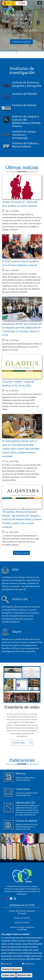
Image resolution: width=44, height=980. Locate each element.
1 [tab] (17, 52)
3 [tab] (24, 52)
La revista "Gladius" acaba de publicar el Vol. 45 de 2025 (18, 384)
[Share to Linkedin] (15, 899)
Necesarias (8, 964)
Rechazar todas (24, 975)
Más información (34, 959)
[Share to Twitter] (11, 899)
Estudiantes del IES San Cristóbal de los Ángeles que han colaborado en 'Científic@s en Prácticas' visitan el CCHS (22, 330)
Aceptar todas (8, 975)
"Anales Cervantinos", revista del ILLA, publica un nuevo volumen (20, 204)
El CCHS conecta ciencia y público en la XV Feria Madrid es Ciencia (20, 263)
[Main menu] (40, 3)
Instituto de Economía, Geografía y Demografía (22, 912)
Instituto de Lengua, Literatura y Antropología (22, 928)
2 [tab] (20, 52)
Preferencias (29, 964)
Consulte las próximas (21, 42)
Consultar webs (19, 743)
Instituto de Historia (22, 923)
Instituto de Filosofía (22, 918)
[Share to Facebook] (7, 899)
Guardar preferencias (12, 969)
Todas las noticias (21, 553)
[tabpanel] (22, 26)
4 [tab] (27, 52)
